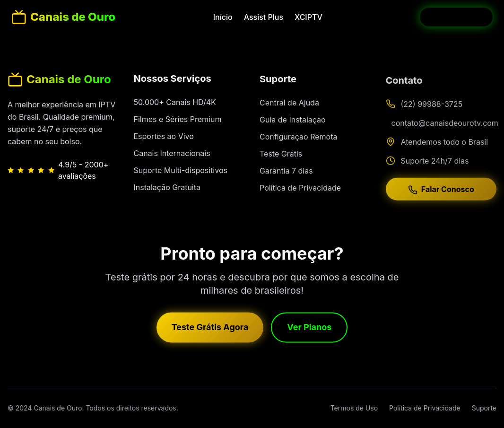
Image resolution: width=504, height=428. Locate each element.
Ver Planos (309, 328)
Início (223, 17)
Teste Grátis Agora (210, 328)
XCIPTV (308, 17)
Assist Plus (264, 17)
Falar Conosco (441, 192)
